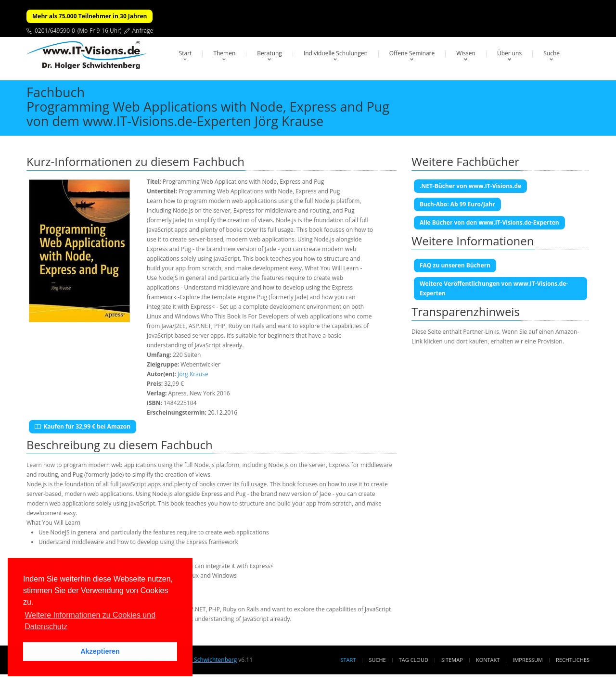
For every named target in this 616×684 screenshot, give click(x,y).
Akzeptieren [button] (100, 651)
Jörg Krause (193, 374)
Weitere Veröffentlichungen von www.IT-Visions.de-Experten (494, 288)
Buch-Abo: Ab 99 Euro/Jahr (457, 204)
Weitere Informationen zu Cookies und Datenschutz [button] (90, 621)
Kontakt (488, 660)
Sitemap (452, 660)
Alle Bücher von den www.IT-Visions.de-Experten (489, 222)
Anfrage (143, 31)
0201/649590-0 (55, 31)
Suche (552, 53)
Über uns (509, 53)
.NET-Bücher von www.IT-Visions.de (470, 186)
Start (186, 53)
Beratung (269, 53)
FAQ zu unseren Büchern (455, 265)
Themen (224, 53)
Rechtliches (573, 660)
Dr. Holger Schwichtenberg (201, 660)
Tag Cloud (414, 660)
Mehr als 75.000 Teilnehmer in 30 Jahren (90, 16)
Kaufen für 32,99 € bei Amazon (83, 426)
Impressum (527, 660)
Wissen (466, 53)
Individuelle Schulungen (336, 53)
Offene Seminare (412, 53)
